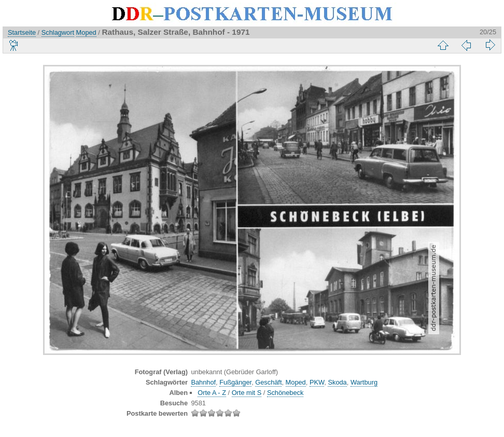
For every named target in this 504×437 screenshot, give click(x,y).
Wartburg (364, 382)
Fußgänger (235, 382)
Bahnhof (203, 382)
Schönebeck (285, 393)
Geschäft (268, 382)
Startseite (22, 32)
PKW (317, 382)
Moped (86, 32)
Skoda (337, 382)
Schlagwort (58, 32)
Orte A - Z (212, 393)
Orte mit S (247, 393)
